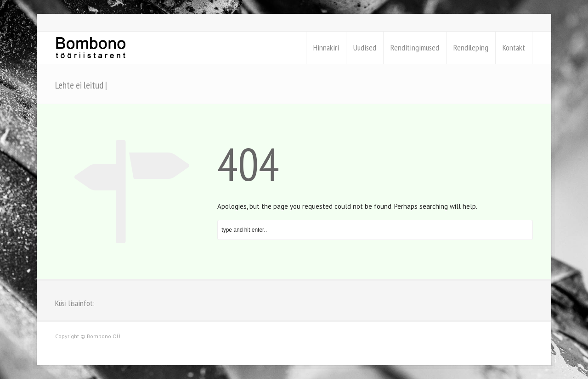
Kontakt (514, 47)
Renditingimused (415, 47)
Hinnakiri (326, 47)
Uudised (365, 47)
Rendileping (471, 47)
